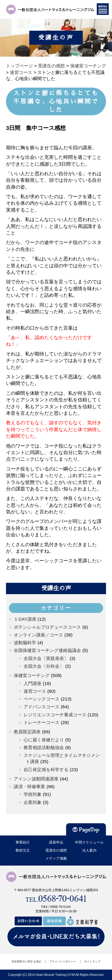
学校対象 (33, 794)
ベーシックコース (42, 699)
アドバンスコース (42, 707)
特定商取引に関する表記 (26, 962)
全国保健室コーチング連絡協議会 (47, 650)
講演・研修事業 (29, 786)
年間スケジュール (89, 842)
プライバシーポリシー (63, 962)
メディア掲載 (56, 858)
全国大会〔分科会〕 (44, 666)
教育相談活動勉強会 (44, 747)
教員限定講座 (27, 732)
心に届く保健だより (44, 740)
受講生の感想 (56, 850)
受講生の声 (56, 588)
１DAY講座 (25, 619)
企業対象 (33, 802)
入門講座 (33, 683)
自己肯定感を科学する (46, 769)
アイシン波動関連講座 (36, 779)
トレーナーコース (42, 722)
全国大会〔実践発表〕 (46, 658)
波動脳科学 (25, 643)
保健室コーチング (32, 675)
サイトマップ (92, 962)
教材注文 (23, 850)
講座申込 (56, 842)
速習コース (35, 691)
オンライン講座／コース (38, 635)
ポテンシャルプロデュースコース (47, 627)
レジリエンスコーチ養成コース (55, 715)
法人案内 (89, 850)
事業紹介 (23, 842)
